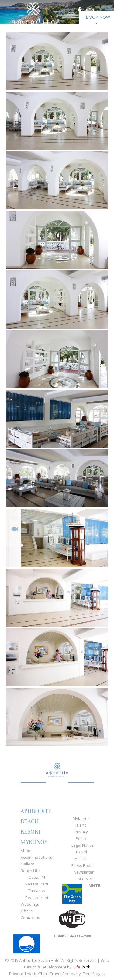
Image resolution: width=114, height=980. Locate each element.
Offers (27, 911)
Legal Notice (83, 845)
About (26, 851)
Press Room (83, 865)
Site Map (86, 879)
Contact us (30, 918)
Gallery (27, 864)
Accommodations (36, 857)
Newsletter (84, 872)
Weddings (30, 904)
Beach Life (30, 871)
